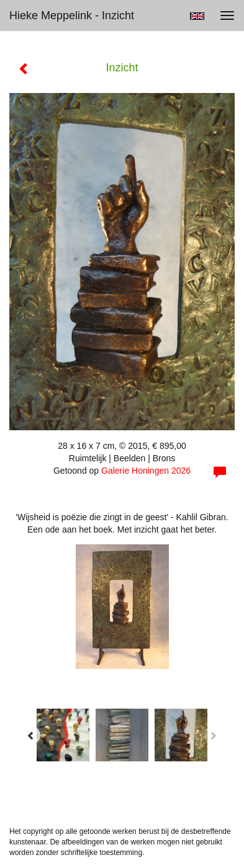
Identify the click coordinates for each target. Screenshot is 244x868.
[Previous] (31, 735)
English (197, 16)
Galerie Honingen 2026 (146, 471)
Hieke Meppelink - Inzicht (72, 15)
